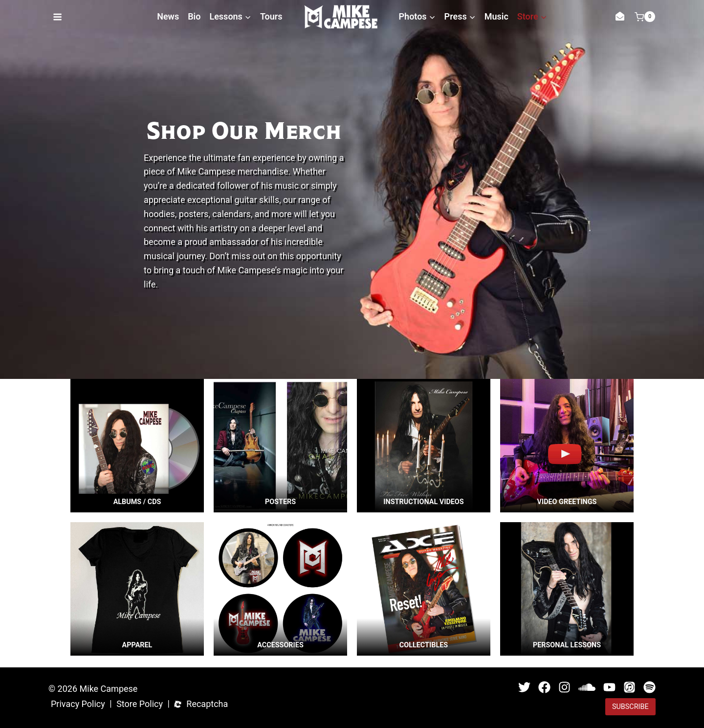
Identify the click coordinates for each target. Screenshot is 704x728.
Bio (194, 16)
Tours (271, 16)
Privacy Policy (78, 703)
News (168, 16)
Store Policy (140, 703)
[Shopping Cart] (645, 17)
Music (496, 16)
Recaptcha (207, 703)
